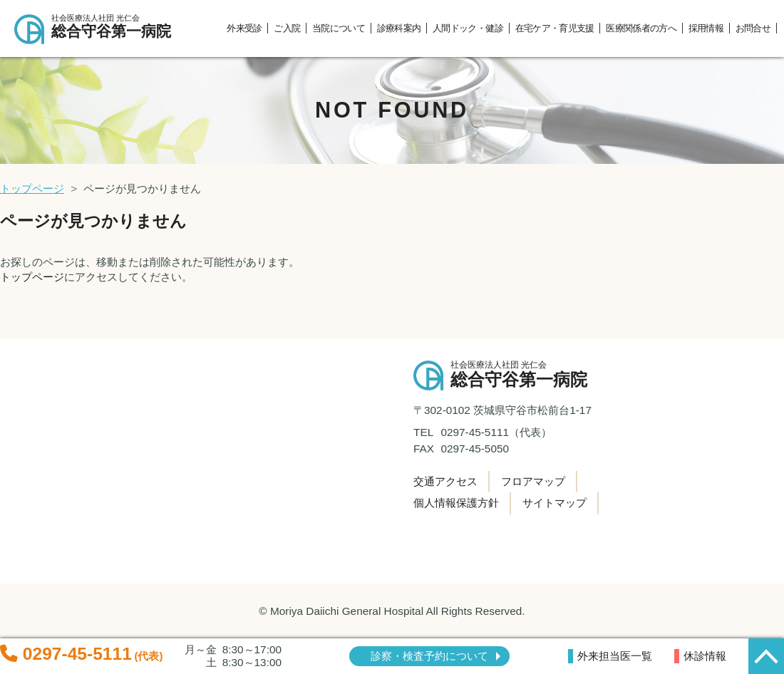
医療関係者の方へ (641, 28)
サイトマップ (555, 503)
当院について (339, 28)
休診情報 (705, 656)
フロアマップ (533, 481)
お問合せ (753, 28)
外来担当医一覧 (615, 656)
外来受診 (244, 28)
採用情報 (706, 28)
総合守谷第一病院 (117, 27)
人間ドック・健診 (468, 28)
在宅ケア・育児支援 (555, 28)
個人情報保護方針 (456, 503)
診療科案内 (399, 28)
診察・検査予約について (429, 656)
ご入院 (287, 28)
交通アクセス (445, 481)
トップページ (32, 188)
